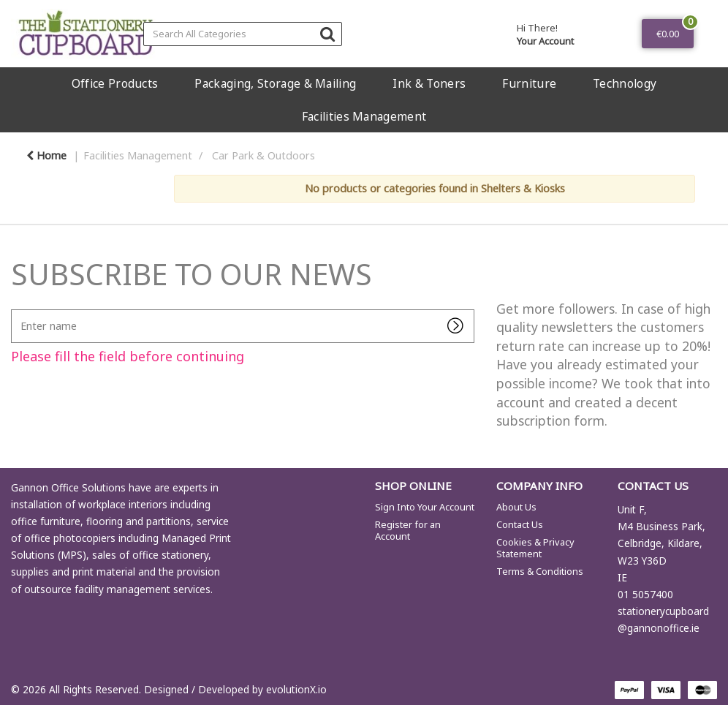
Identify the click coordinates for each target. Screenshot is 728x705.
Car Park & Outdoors (263, 155)
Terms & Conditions (540, 571)
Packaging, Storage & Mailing (275, 83)
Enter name (15, 309)
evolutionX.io (296, 689)
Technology (625, 83)
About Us (516, 507)
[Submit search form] (327, 33)
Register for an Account (408, 530)
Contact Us (520, 524)
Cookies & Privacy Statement (535, 548)
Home (46, 155)
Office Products (115, 83)
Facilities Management (364, 116)
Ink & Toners (429, 83)
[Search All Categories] (243, 34)
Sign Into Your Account (425, 507)
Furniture (529, 83)
